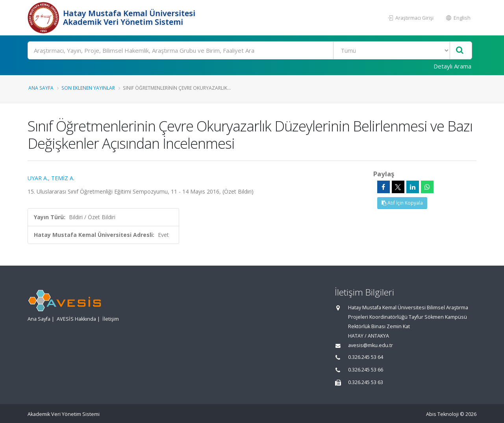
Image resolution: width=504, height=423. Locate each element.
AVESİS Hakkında (76, 319)
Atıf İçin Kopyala (402, 203)
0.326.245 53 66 (366, 370)
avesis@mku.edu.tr (371, 345)
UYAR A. (38, 178)
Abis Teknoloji (442, 414)
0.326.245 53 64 (366, 357)
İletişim (111, 319)
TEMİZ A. (63, 178)
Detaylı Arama (452, 66)
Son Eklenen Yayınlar (88, 88)
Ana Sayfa (41, 88)
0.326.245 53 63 (366, 382)
